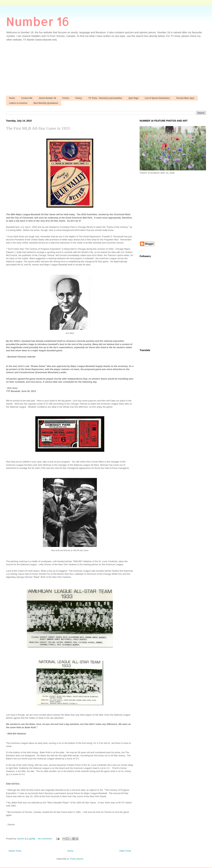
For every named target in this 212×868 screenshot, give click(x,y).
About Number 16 (47, 98)
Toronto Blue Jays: (185, 98)
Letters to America (18, 103)
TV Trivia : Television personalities (105, 98)
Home (12, 98)
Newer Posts (15, 851)
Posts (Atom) (77, 859)
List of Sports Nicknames (157, 98)
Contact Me (27, 98)
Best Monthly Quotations (46, 103)
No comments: (45, 839)
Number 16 (38, 21)
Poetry (79, 98)
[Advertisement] (106, 70)
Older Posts (125, 851)
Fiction (66, 98)
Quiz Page (134, 98)
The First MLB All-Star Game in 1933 (38, 128)
